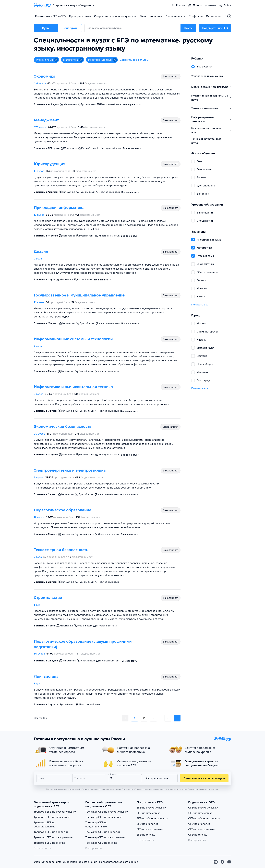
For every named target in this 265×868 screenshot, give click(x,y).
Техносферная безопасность (61, 550)
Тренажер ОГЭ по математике (104, 817)
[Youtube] (229, 862)
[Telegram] (222, 862)
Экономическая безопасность (63, 427)
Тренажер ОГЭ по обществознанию (96, 825)
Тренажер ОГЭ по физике (101, 843)
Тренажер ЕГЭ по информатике (53, 837)
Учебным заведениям (47, 862)
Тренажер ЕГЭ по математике (52, 817)
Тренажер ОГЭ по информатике (105, 837)
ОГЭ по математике (200, 813)
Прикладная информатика (59, 208)
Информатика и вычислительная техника (73, 387)
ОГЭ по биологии (199, 824)
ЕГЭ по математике (149, 813)
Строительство (48, 598)
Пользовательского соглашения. (203, 789)
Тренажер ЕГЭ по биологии (51, 832)
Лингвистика (46, 676)
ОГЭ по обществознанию (204, 818)
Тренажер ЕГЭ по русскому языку (55, 812)
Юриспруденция (50, 164)
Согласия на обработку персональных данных (144, 789)
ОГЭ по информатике (201, 829)
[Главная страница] (42, 5)
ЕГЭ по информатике (150, 829)
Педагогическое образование (63, 510)
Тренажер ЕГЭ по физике (49, 843)
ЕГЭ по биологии (147, 824)
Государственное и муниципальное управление (79, 295)
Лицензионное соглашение (80, 862)
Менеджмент (46, 120)
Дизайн (41, 251)
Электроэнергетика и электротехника (70, 470)
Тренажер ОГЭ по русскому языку (107, 812)
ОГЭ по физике (198, 835)
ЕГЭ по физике (146, 835)
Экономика (45, 76)
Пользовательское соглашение (119, 862)
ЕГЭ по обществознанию (152, 818)
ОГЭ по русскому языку (203, 808)
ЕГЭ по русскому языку (151, 808)
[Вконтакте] (216, 862)
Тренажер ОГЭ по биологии (103, 832)
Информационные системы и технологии (73, 339)
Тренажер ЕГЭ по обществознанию (45, 825)
